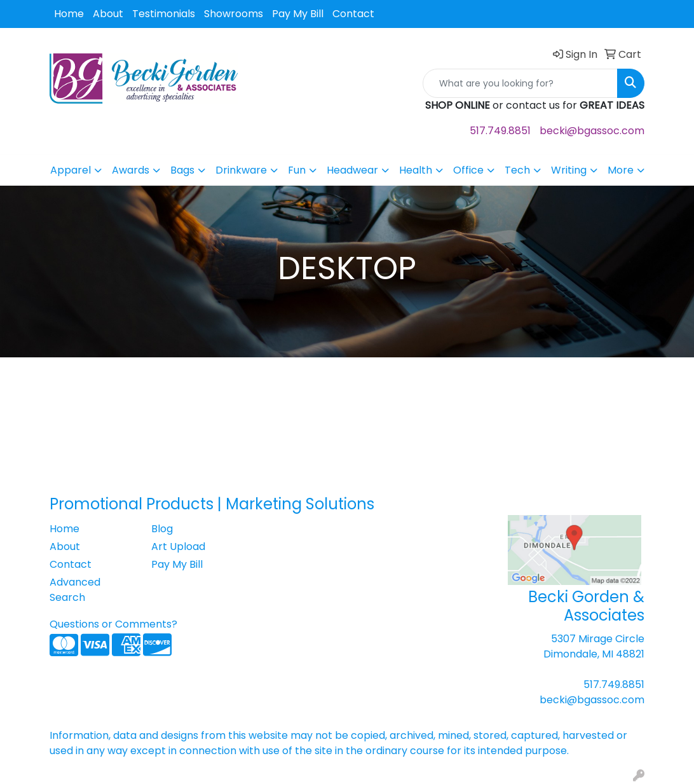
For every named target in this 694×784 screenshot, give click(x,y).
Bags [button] (182, 170)
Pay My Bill (298, 14)
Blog (162, 529)
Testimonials (164, 14)
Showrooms (234, 14)
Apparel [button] (71, 170)
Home (69, 14)
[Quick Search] (520, 83)
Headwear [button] (352, 170)
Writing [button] (569, 170)
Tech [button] (517, 170)
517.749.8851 (500, 131)
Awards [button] (131, 170)
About (108, 14)
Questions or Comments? (113, 624)
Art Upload (178, 547)
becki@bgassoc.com (592, 131)
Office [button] (468, 170)
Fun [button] (297, 170)
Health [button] (416, 170)
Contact (353, 14)
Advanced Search (75, 590)
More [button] (621, 170)
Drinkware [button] (241, 170)
